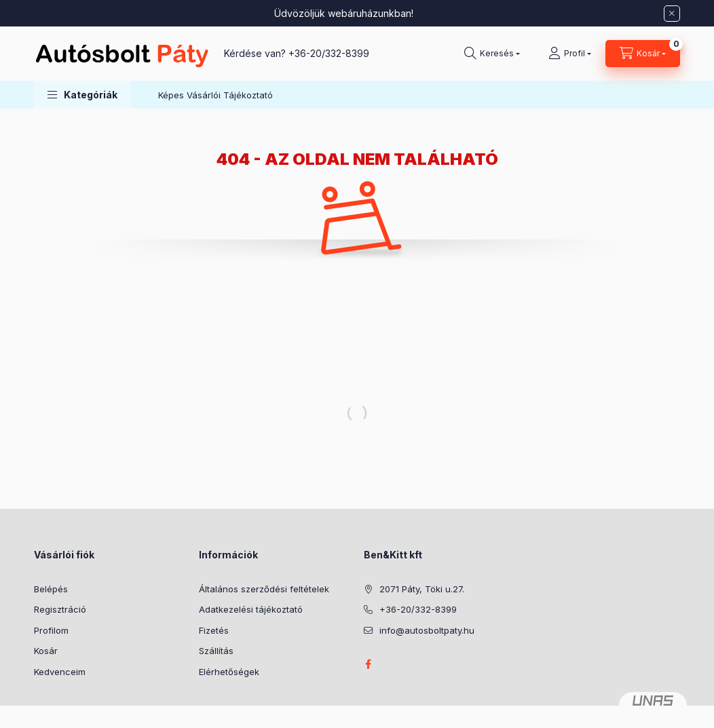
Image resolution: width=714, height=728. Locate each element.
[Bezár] (672, 14)
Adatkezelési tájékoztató (251, 609)
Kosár (46, 651)
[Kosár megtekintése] (643, 54)
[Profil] (570, 54)
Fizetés (214, 630)
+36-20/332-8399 (329, 53)
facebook (368, 664)
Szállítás (216, 651)
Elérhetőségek (229, 672)
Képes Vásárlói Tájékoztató (215, 95)
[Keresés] (492, 54)
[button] (82, 95)
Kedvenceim (60, 672)
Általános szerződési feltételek (264, 589)
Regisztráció (60, 609)
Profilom (51, 630)
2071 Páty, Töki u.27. (422, 589)
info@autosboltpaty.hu (427, 630)
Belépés (51, 589)
